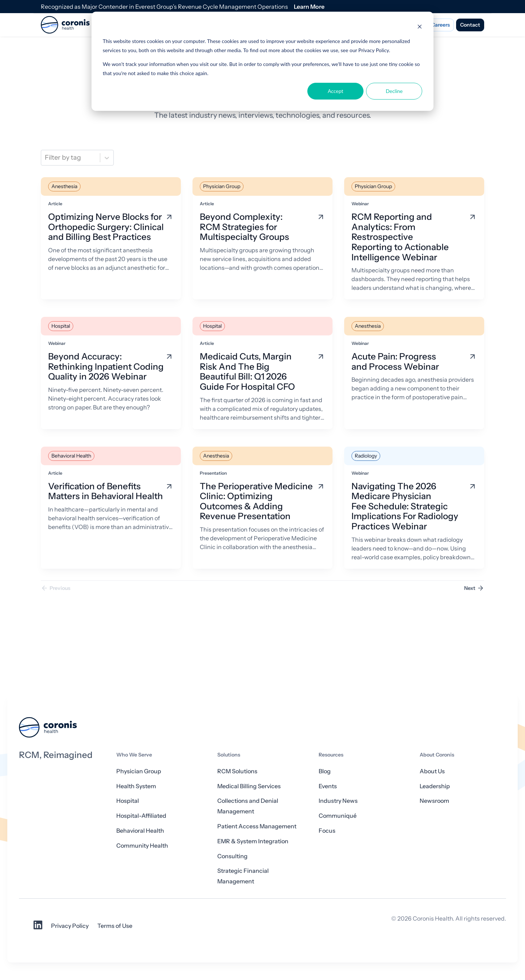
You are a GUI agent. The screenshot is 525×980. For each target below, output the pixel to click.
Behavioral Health (140, 831)
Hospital (128, 801)
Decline (394, 91)
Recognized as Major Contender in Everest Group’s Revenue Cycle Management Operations (164, 7)
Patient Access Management (257, 826)
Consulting (232, 856)
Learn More (309, 7)
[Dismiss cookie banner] (420, 28)
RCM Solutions (237, 771)
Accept (336, 91)
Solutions (229, 755)
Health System (136, 786)
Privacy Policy (70, 926)
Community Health (142, 845)
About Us (432, 771)
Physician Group (139, 771)
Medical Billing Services (249, 786)
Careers (441, 25)
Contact (470, 25)
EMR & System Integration (253, 841)
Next (474, 588)
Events (328, 786)
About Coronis (437, 755)
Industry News (338, 801)
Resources (331, 755)
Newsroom (434, 801)
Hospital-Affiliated (141, 816)
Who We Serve (134, 755)
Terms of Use (115, 926)
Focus (327, 831)
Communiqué (338, 816)
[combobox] (46, 158)
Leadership (435, 786)
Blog (325, 771)
